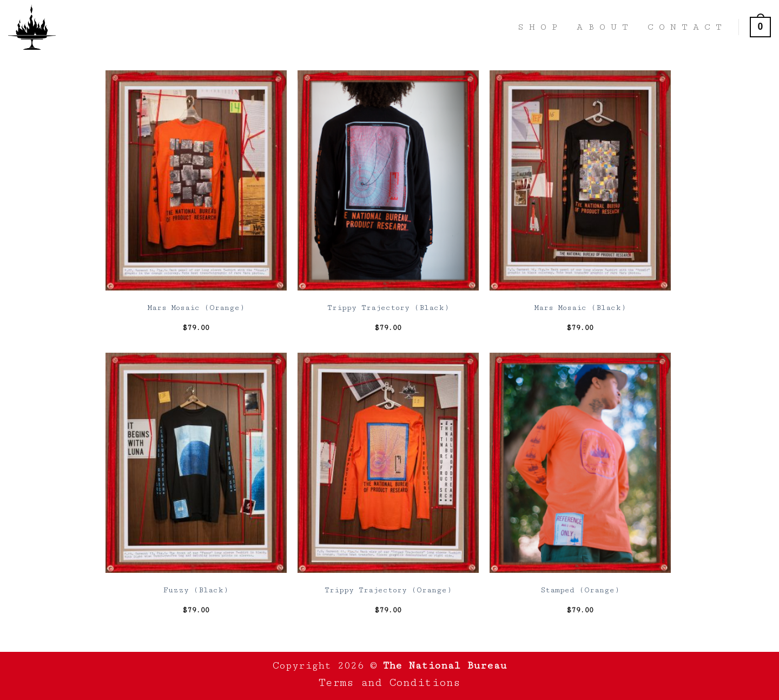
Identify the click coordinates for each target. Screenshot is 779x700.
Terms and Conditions (389, 683)
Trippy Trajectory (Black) (388, 308)
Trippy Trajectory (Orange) (388, 590)
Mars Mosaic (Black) (580, 308)
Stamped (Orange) (580, 590)
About (605, 27)
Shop (540, 27)
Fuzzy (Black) (196, 590)
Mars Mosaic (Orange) (196, 308)
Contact (687, 27)
